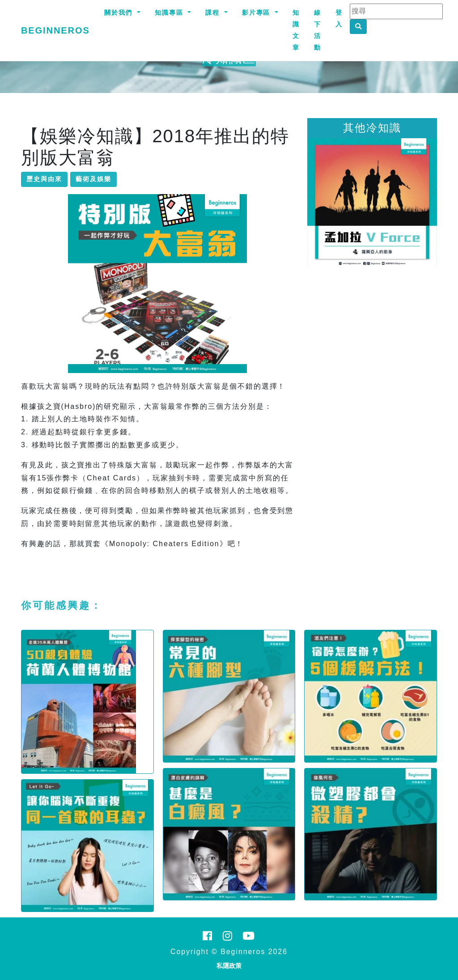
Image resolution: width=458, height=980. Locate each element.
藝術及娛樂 (93, 179)
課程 (214, 13)
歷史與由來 (44, 179)
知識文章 (296, 30)
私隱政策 (229, 966)
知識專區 (170, 13)
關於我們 (120, 13)
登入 (339, 18)
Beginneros (55, 30)
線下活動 (318, 30)
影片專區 (258, 13)
